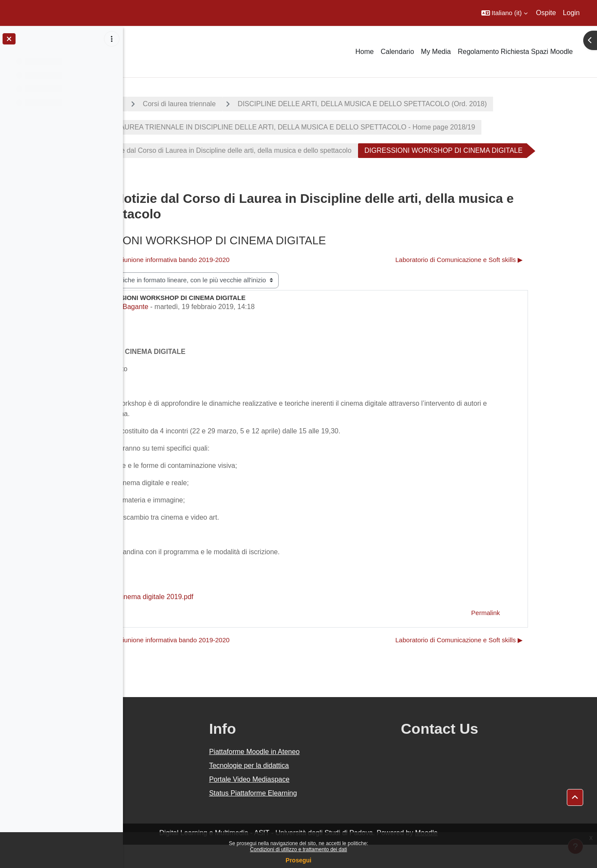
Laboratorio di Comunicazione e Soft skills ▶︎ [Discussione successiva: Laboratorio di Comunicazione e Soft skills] (512, 283)
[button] (504, 13)
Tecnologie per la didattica (331, 789)
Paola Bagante (196, 330)
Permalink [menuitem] (538, 636)
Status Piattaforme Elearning (335, 816)
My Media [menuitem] (436, 52)
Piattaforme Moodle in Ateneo (336, 775)
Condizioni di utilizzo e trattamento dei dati (299, 849)
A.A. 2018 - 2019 (165, 104)
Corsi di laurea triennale (250, 104)
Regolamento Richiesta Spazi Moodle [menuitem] (515, 52)
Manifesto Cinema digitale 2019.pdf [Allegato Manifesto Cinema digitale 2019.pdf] (203, 620)
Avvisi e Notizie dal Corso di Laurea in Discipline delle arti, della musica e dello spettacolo (285, 150)
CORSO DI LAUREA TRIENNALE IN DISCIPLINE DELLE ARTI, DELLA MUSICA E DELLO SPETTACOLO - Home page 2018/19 (347, 127)
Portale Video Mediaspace (331, 803)
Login (571, 13)
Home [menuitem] (365, 52)
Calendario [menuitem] (397, 52)
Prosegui (298, 860)
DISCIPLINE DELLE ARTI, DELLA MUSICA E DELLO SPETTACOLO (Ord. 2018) (432, 104)
